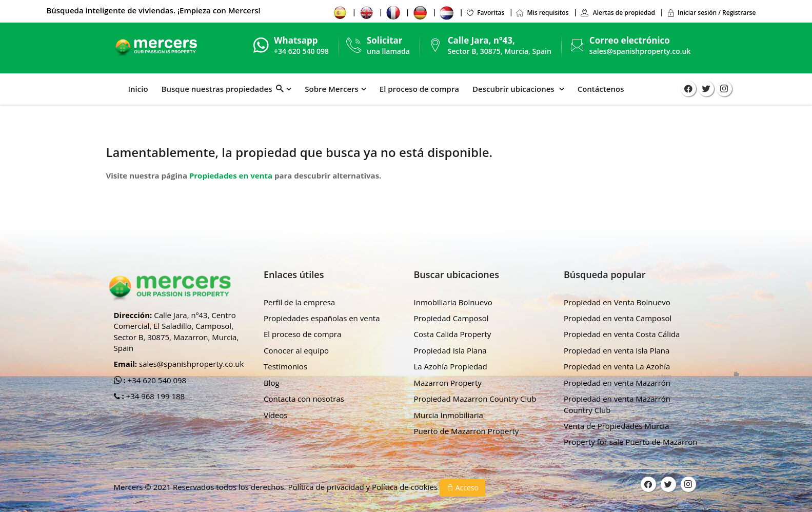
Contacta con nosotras (304, 399)
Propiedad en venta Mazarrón (617, 383)
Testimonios (285, 366)
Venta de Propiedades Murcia (617, 426)
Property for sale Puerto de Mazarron (631, 442)
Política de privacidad (327, 487)
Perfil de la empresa (299, 302)
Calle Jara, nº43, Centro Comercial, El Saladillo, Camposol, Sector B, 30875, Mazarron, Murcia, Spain (176, 331)
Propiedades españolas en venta (322, 318)
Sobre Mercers (332, 89)
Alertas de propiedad (618, 13)
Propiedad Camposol (451, 318)
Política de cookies (406, 487)
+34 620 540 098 (156, 380)
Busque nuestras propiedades (223, 89)
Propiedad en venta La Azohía (617, 366)
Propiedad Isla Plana (450, 350)
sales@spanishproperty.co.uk (640, 51)
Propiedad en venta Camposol (618, 318)
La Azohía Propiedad (451, 366)
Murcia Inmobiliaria (449, 415)
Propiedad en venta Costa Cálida (622, 334)
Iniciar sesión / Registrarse (711, 13)
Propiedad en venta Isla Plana (617, 350)
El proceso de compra (419, 89)
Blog (272, 383)
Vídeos (276, 415)
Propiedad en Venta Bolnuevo (617, 302)
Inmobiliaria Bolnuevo (453, 302)
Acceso (462, 488)
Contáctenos (601, 89)
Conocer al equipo (296, 350)
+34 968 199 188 (155, 396)
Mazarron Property (448, 383)
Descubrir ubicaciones (514, 89)
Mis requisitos (542, 13)
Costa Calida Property (453, 334)
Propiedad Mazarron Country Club (475, 399)
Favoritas (485, 13)
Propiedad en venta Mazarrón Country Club (617, 404)
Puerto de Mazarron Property (467, 431)
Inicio (138, 89)
